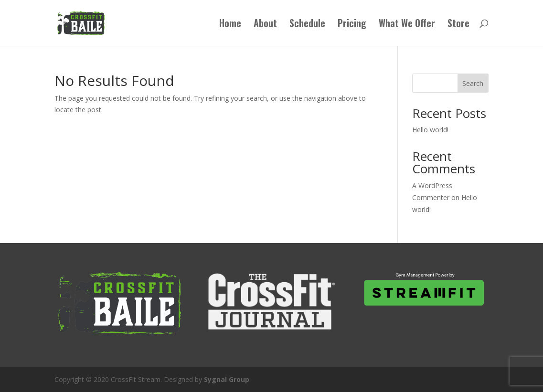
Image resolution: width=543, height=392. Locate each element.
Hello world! (430, 130)
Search (473, 83)
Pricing (352, 25)
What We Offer (407, 25)
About (265, 25)
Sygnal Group (227, 379)
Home (230, 25)
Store (458, 25)
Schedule (307, 25)
